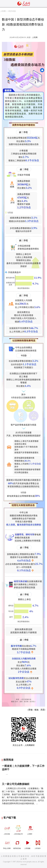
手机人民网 (7, 844)
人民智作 (38, 844)
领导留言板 (17, 844)
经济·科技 (12, 11)
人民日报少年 (18, 829)
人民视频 (28, 844)
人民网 (3, 11)
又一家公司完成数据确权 (16, 784)
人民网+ (30, 829)
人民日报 (7, 829)
